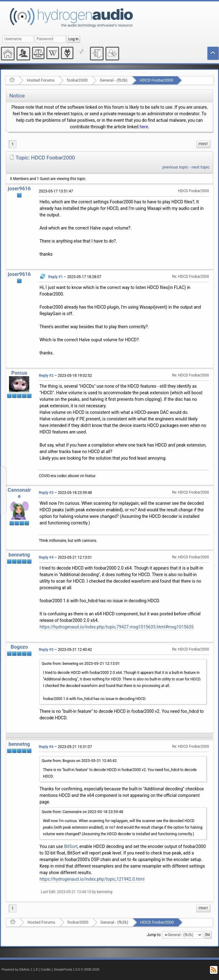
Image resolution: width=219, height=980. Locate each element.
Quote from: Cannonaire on (82, 812)
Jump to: (154, 935)
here (144, 127)
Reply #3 (46, 493)
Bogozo (19, 647)
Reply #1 (56, 277)
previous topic (175, 167)
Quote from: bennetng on (81, 664)
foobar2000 (77, 80)
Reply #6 (46, 747)
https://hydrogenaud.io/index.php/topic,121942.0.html (92, 879)
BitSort (71, 846)
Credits (46, 970)
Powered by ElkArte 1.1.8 (20, 970)
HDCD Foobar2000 (156, 80)
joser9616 (19, 189)
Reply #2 (46, 376)
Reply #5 (46, 650)
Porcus (19, 373)
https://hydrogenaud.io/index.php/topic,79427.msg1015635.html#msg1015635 (116, 627)
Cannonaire (19, 493)
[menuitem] (203, 144)
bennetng (19, 555)
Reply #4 (46, 557)
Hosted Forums (41, 80)
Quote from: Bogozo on (79, 761)
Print (203, 144)
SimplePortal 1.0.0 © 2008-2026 (77, 970)
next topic (201, 167)
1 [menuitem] (13, 144)
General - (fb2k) (114, 80)
